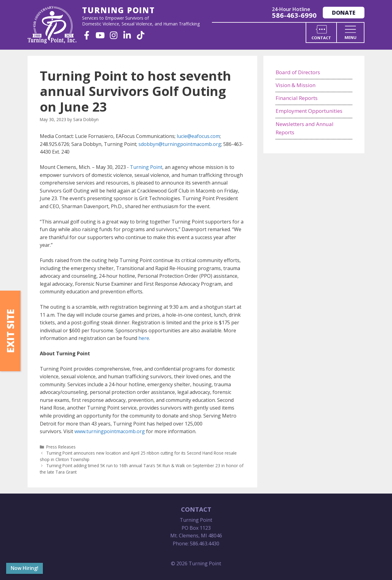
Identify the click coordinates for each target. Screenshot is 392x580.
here (144, 338)
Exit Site (10, 331)
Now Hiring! (24, 568)
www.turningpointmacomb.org (110, 431)
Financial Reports (297, 98)
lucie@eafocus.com (198, 136)
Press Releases (61, 447)
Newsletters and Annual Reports (305, 128)
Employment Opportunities (309, 111)
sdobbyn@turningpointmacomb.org (180, 144)
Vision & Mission (296, 85)
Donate (344, 13)
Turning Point (146, 167)
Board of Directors (298, 72)
